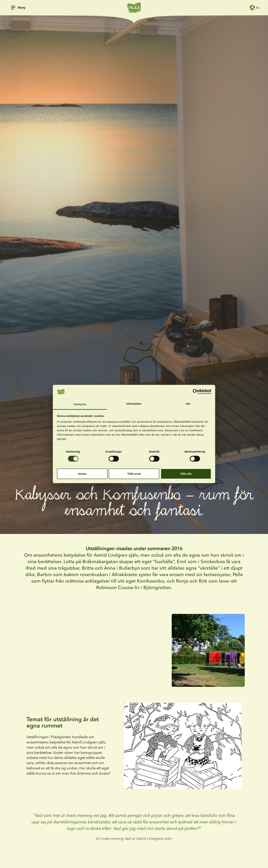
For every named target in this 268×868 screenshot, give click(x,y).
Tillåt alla (186, 474)
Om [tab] (188, 404)
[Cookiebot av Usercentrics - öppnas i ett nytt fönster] (195, 392)
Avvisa (82, 474)
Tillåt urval (134, 474)
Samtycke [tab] (80, 404)
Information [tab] (134, 404)
